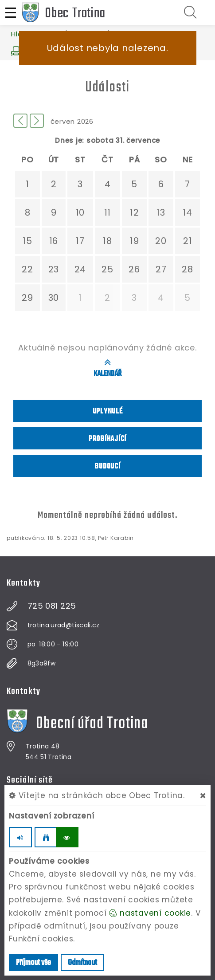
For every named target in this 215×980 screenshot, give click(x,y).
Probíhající (107, 439)
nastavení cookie (150, 913)
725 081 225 (52, 606)
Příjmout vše (33, 963)
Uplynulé (108, 411)
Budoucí (107, 466)
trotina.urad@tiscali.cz (64, 625)
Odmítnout (82, 963)
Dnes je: (70, 140)
